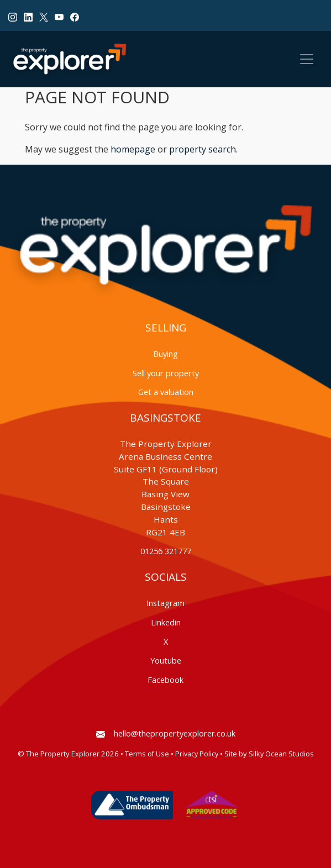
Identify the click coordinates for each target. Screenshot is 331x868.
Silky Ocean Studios (281, 754)
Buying (165, 354)
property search (203, 149)
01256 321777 (166, 551)
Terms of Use (147, 754)
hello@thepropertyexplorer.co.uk (166, 733)
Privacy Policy (197, 754)
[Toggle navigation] (307, 59)
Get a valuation (166, 392)
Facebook (165, 680)
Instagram (165, 603)
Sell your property (166, 373)
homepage (133, 149)
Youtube (166, 661)
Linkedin (166, 622)
